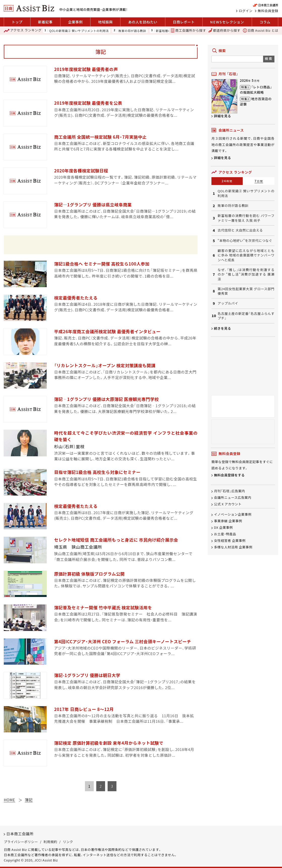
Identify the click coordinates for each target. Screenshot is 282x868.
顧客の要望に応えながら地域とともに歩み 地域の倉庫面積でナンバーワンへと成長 (246, 255)
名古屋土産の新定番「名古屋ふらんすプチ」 (246, 316)
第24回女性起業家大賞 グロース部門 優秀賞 (246, 291)
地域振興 (105, 22)
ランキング (23, 30)
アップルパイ (228, 303)
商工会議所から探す (188, 30)
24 (227, 181)
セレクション (227, 22)
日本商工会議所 (20, 834)
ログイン (246, 11)
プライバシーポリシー (21, 842)
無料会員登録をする (229, 475)
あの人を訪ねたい (143, 22)
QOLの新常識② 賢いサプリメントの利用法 (79, 31)
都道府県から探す (224, 30)
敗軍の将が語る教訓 (132, 31)
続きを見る (223, 328)
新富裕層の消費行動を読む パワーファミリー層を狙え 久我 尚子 (246, 218)
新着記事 (45, 22)
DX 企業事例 (223, 527)
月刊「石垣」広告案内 (229, 491)
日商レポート (184, 22)
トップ (17, 22)
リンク (68, 842)
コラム (265, 22)
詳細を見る (223, 116)
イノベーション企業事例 (233, 515)
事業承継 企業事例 (228, 521)
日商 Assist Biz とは (261, 30)
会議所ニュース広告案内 (233, 497)
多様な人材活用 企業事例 (233, 547)
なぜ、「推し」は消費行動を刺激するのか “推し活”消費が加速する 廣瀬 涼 (246, 274)
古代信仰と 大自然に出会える (240, 230)
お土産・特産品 (225, 534)
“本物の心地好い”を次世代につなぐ (245, 241)
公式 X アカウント (228, 504)
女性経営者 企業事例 (230, 540)
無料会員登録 (268, 11)
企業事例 (75, 22)
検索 (269, 59)
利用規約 (50, 842)
